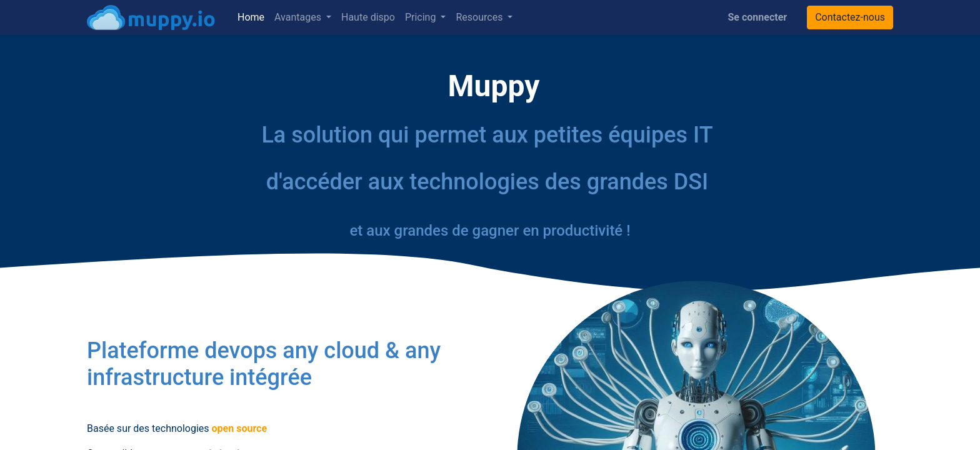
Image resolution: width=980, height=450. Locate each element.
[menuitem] (251, 17)
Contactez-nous (850, 17)
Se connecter (758, 17)
